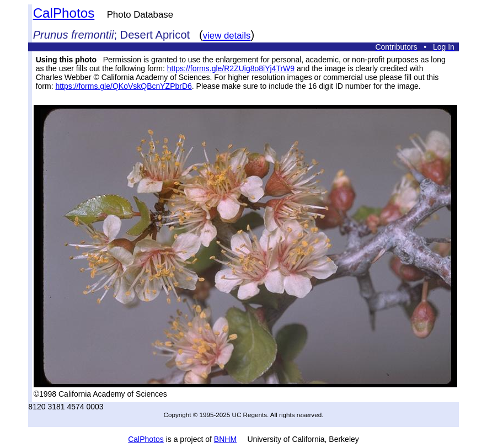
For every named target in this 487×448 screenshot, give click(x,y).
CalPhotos (64, 13)
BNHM (225, 439)
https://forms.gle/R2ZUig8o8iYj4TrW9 (231, 68)
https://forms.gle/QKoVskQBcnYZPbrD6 (123, 86)
